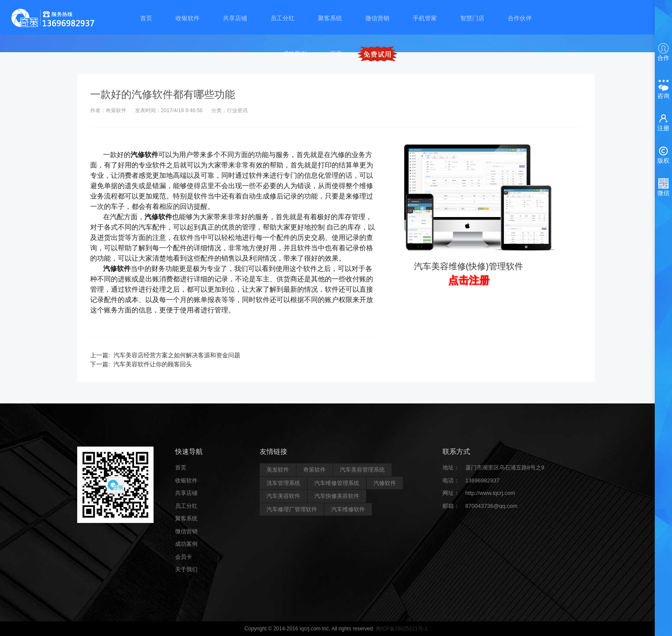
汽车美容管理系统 (362, 470)
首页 (146, 18)
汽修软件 (385, 483)
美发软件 (278, 470)
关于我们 (186, 569)
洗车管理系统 (283, 483)
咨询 (663, 88)
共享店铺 (235, 18)
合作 (663, 52)
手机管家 (425, 18)
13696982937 (483, 480)
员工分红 (283, 18)
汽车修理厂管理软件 (292, 509)
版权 (663, 155)
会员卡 (184, 557)
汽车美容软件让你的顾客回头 (153, 364)
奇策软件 (314, 470)
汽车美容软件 (283, 496)
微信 (663, 187)
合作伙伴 (520, 18)
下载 (336, 54)
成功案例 (295, 54)
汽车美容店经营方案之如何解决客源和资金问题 (177, 355)
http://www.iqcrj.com (490, 493)
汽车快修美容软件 (337, 496)
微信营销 (377, 18)
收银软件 (188, 18)
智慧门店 (472, 18)
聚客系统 (330, 18)
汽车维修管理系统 (337, 483)
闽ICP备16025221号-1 (402, 629)
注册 (663, 123)
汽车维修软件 (348, 509)
